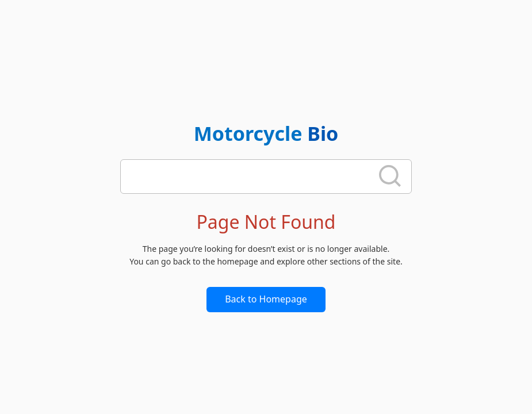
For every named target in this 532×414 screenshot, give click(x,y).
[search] (250, 177)
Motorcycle (266, 133)
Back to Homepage (266, 299)
